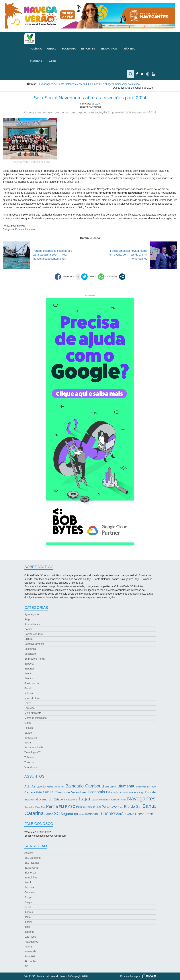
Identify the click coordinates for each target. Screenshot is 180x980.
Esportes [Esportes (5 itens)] (30, 800)
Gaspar (29, 902)
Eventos (36, 61)
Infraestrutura (32, 698)
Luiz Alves (30, 937)
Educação (30, 654)
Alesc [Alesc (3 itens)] (57, 787)
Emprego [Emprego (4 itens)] (139, 792)
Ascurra (29, 853)
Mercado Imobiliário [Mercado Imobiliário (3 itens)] (109, 800)
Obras (28, 723)
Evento (28, 673)
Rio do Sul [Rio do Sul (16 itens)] (133, 806)
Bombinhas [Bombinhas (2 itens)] (141, 787)
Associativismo (33, 624)
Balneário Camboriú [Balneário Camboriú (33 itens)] (85, 786)
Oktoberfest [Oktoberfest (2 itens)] (29, 807)
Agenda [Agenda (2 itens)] (50, 787)
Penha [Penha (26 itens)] (52, 806)
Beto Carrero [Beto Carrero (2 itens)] (111, 787)
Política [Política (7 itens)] (81, 807)
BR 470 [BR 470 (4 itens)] (151, 787)
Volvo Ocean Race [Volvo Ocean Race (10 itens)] (140, 814)
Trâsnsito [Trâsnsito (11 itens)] (91, 814)
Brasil (28, 882)
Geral (52, 49)
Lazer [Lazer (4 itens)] (95, 800)
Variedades (31, 767)
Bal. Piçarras (32, 863)
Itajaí (27, 927)
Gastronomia (32, 683)
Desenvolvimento (25, 229)
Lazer (52, 61)
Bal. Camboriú (33, 858)
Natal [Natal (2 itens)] (123, 800)
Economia (69, 49)
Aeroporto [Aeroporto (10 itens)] (39, 786)
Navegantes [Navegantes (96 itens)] (141, 799)
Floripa (28, 897)
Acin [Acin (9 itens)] (27, 786)
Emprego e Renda (35, 659)
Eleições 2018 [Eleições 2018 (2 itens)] (127, 793)
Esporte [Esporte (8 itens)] (150, 792)
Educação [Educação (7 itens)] (113, 792)
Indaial (28, 922)
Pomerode (30, 952)
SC (26, 966)
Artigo (28, 619)
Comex (28, 629)
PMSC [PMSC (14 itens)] (70, 807)
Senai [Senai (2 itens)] (81, 814)
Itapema (29, 932)
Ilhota (28, 917)
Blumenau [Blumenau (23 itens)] (126, 786)
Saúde (28, 733)
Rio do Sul (30, 961)
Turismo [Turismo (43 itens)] (107, 813)
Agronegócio (32, 614)
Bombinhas (31, 878)
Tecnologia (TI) (33, 752)
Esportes (88, 49)
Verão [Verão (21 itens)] (121, 814)
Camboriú (30, 892)
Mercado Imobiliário (36, 718)
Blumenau (30, 873)
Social (28, 743)
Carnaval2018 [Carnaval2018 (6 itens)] (33, 792)
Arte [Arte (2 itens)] (63, 787)
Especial (29, 664)
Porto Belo (30, 956)
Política (36, 49)
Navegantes (31, 942)
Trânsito (129, 49)
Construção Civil (34, 634)
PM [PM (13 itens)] (61, 807)
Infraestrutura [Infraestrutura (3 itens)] (71, 800)
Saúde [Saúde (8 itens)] (49, 814)
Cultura (29, 639)
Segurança (109, 49)
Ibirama (29, 912)
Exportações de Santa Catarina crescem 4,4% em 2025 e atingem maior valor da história (89, 84)
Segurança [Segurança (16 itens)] (69, 814)
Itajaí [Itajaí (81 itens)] (85, 799)
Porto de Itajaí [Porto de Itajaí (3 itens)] (94, 807)
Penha (28, 947)
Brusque (29, 887)
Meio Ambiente (33, 713)
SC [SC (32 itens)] (57, 814)
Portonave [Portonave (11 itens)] (109, 807)
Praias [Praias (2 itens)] (120, 807)
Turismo (29, 762)
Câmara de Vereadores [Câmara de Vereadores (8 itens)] (71, 792)
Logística (30, 708)
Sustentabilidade (34, 747)
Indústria (29, 693)
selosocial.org (148, 178)
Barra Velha (31, 868)
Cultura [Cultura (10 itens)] (48, 792)
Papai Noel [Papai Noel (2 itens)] (40, 807)
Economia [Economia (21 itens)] (96, 792)
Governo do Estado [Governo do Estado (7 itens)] (50, 799)
